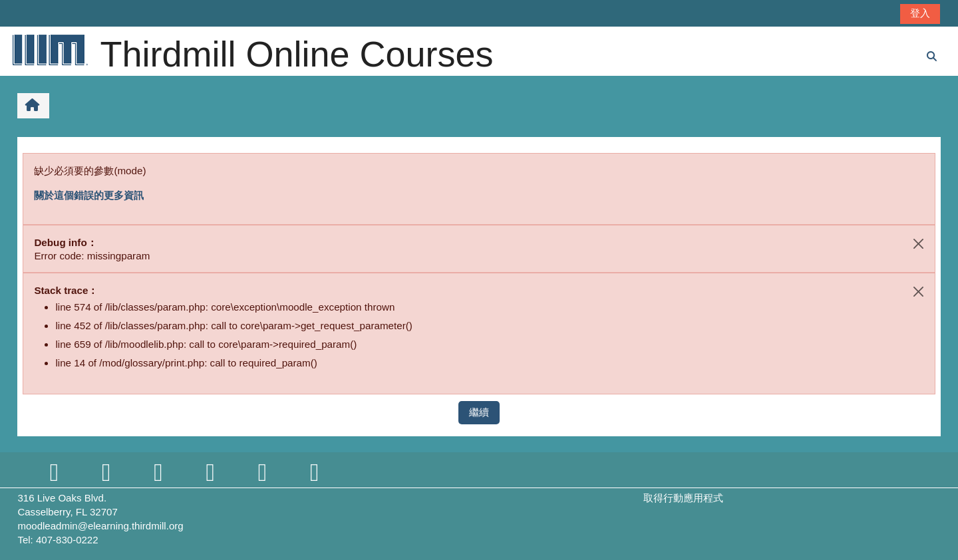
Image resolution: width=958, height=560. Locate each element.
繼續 (479, 412)
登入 (920, 13)
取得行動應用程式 (683, 498)
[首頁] (49, 50)
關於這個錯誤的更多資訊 (89, 195)
